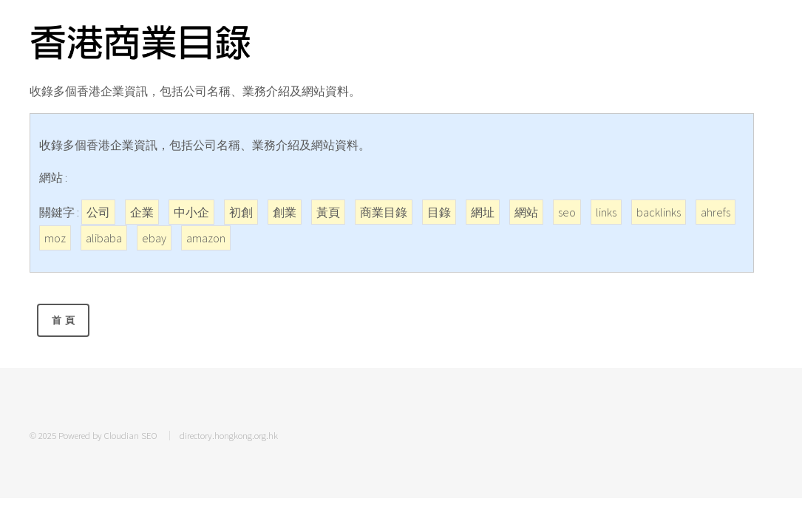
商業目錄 (384, 212)
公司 (98, 212)
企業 (142, 212)
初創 (241, 212)
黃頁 (328, 212)
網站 (526, 212)
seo (567, 212)
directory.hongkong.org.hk (229, 435)
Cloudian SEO (131, 435)
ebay (154, 238)
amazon (206, 238)
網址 (483, 212)
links (606, 212)
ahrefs (716, 212)
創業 (285, 212)
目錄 (439, 212)
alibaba (104, 238)
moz (55, 238)
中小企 (191, 212)
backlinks (659, 212)
